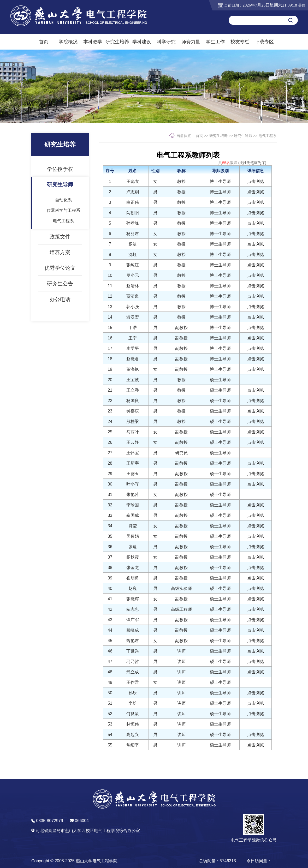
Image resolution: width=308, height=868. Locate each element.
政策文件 (60, 244)
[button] (254, 829)
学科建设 (142, 42)
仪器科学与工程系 (63, 218)
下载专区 (264, 42)
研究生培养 (117, 42)
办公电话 (60, 307)
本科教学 (93, 42)
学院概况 (68, 42)
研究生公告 (60, 291)
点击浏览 (256, 181)
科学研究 (166, 42)
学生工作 (215, 42)
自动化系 (63, 208)
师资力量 (191, 42)
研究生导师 (60, 192)
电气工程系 (63, 228)
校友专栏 (240, 42)
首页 (44, 42)
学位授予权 (60, 177)
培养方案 (60, 260)
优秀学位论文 (60, 276)
